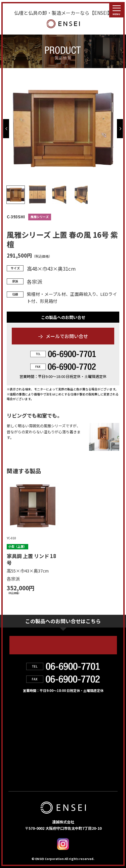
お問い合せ (25, 757)
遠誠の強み (25, 727)
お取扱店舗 (24, 742)
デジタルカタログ (86, 757)
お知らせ (72, 742)
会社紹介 (72, 727)
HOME (18, 713)
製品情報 (72, 713)
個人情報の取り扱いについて (45, 771)
